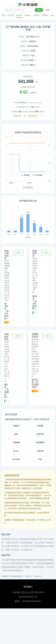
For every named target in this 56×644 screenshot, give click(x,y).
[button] (18, 253)
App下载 (11, 15)
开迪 (40, 459)
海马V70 (16, 459)
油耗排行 (28, 15)
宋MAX (16, 426)
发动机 (21, 37)
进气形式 (24, 41)
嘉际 (16, 434)
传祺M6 (40, 426)
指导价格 (24, 60)
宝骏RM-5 (40, 442)
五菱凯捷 (40, 434)
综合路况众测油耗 (28, 87)
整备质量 (25, 65)
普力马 (16, 451)
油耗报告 (19, 15)
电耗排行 (37, 15)
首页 (4, 15)
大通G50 (16, 442)
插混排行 (45, 15)
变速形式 (25, 51)
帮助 (52, 15)
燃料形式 (26, 55)
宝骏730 (40, 451)
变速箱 (23, 46)
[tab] (14, 287)
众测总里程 (28, 77)
